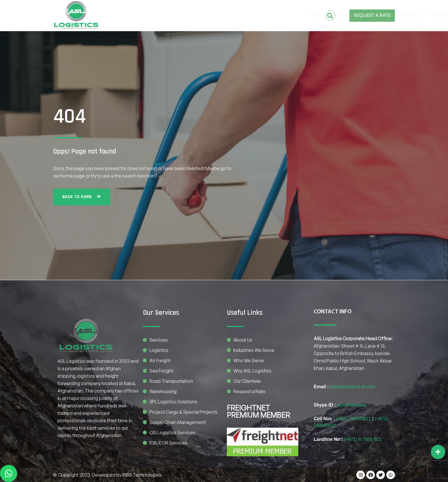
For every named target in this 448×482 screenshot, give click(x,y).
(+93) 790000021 (353, 419)
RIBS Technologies (142, 475)
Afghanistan (138, 16)
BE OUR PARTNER (297, 16)
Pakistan (174, 16)
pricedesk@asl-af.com (353, 387)
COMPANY (206, 16)
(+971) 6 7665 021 (363, 439)
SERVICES (237, 16)
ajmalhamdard (352, 405)
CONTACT (266, 16)
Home (110, 16)
